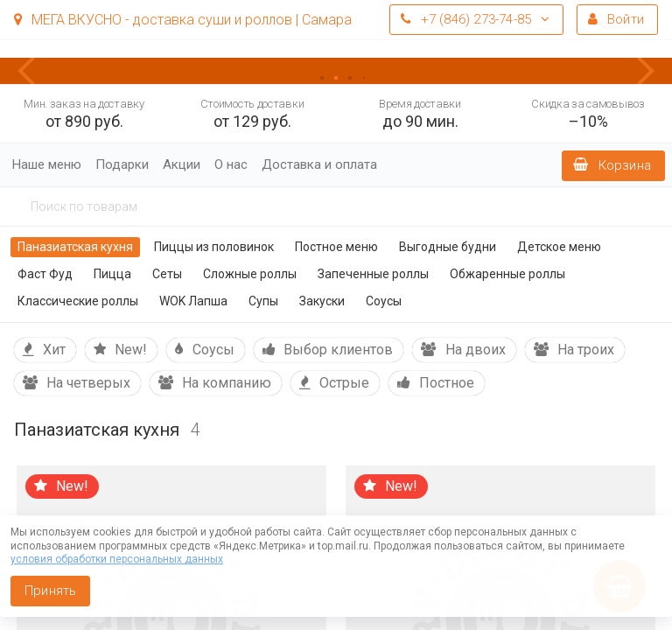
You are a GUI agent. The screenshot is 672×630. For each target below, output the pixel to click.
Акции (182, 164)
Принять (50, 591)
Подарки (122, 164)
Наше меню (47, 164)
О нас (231, 164)
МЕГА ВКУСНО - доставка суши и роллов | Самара (183, 20)
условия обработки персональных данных (117, 559)
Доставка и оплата (319, 164)
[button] (35, 71)
